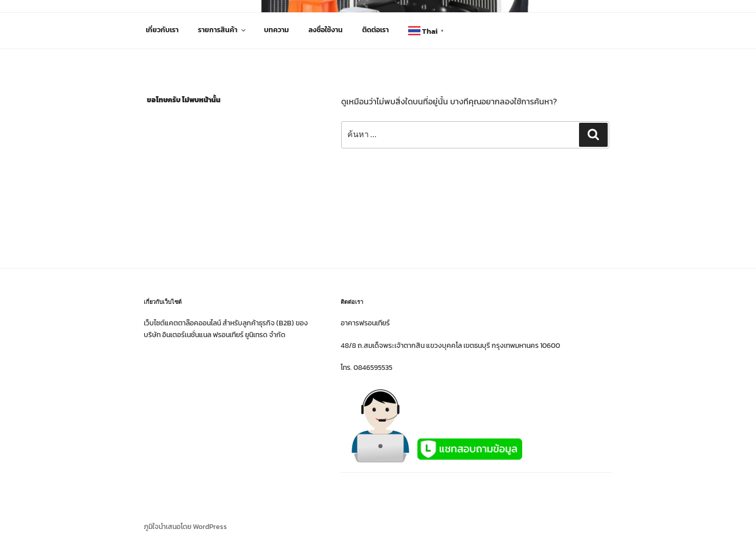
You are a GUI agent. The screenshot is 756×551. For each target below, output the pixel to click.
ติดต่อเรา (375, 30)
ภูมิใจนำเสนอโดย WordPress (185, 527)
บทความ (276, 30)
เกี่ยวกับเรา (162, 30)
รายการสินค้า (223, 30)
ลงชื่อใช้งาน (326, 30)
